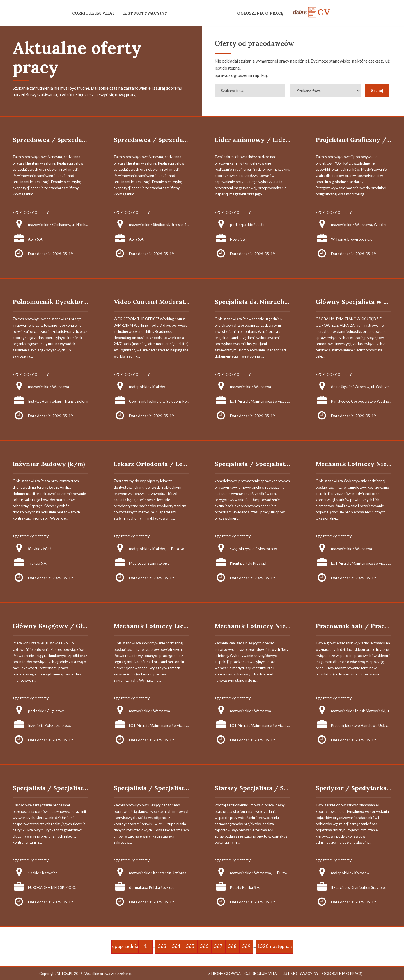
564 (176, 946)
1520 (263, 946)
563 (162, 946)
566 (204, 946)
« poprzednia (125, 946)
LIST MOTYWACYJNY (145, 13)
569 (246, 946)
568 (232, 946)
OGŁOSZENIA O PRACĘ (260, 13)
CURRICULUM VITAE (93, 13)
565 (190, 946)
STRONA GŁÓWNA (225, 974)
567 (218, 946)
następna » (281, 946)
